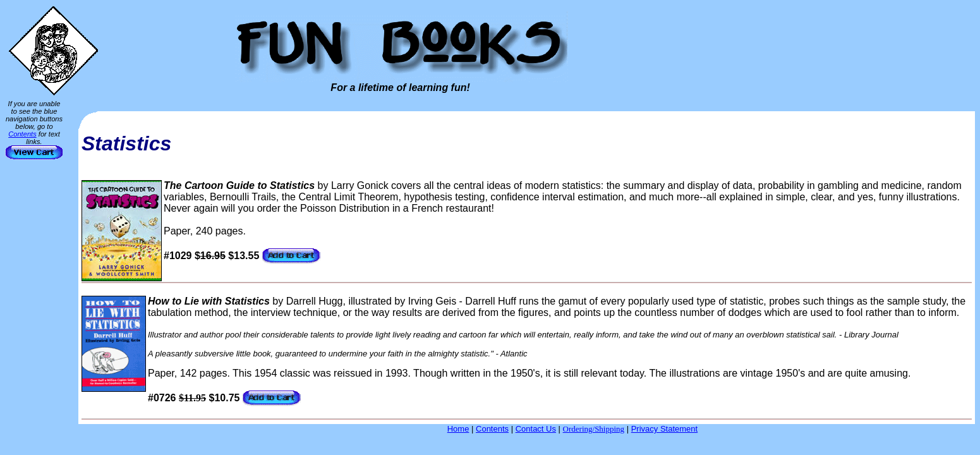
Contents (22, 134)
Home (458, 429)
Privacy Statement (665, 429)
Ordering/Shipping (594, 429)
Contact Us (536, 429)
